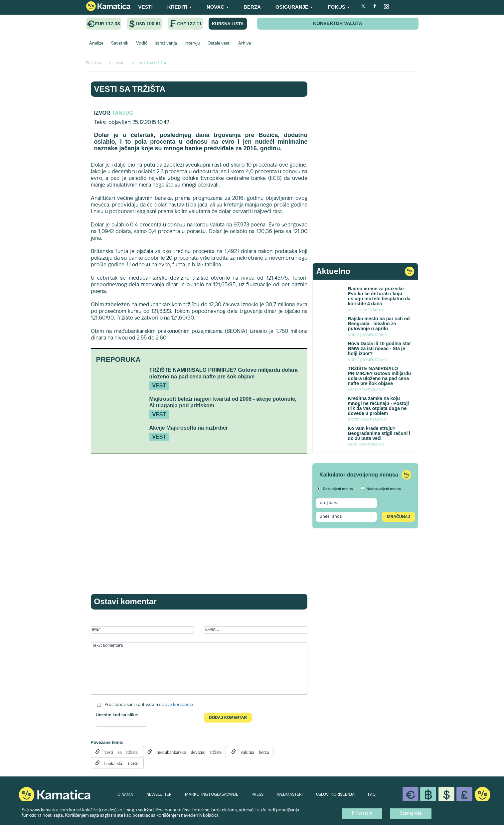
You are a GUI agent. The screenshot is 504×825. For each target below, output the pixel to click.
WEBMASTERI (290, 795)
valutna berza (252, 752)
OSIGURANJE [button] (294, 7)
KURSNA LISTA (228, 24)
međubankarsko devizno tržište (187, 752)
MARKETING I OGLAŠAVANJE (212, 795)
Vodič (142, 44)
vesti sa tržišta (119, 752)
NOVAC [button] (218, 7)
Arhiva (245, 44)
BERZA (252, 7)
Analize (96, 44)
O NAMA (125, 795)
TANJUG (123, 113)
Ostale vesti (219, 44)
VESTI (146, 7)
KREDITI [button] (180, 7)
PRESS (257, 795)
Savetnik (120, 44)
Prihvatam (362, 814)
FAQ (372, 795)
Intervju (192, 44)
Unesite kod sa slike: (117, 715)
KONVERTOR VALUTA (338, 23)
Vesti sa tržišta (130, 89)
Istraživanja (166, 44)
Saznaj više (411, 814)
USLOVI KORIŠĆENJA (335, 795)
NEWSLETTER (159, 795)
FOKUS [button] (339, 7)
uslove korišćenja (176, 705)
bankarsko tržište (120, 763)
